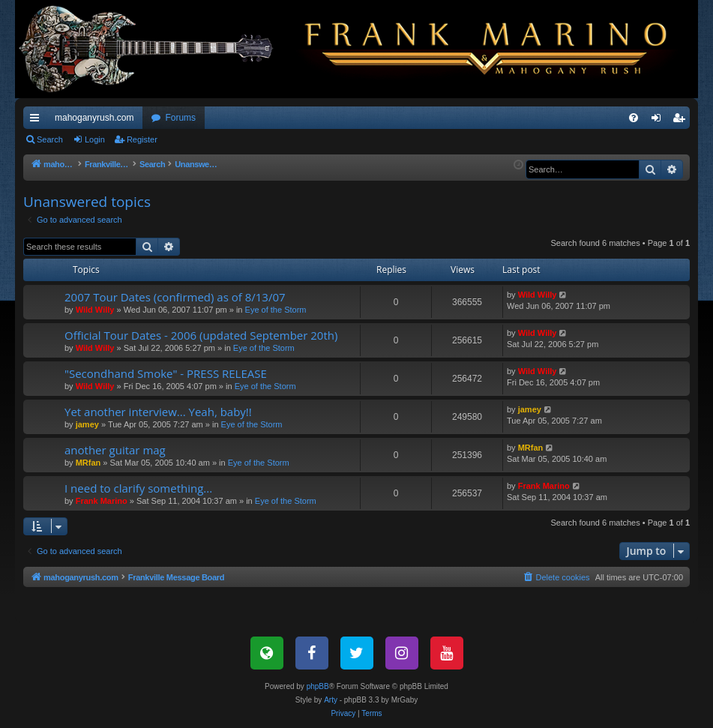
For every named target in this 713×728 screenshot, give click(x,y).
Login (95, 139)
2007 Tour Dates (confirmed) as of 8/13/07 (175, 297)
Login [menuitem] (659, 121)
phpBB (318, 686)
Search (50, 139)
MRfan (88, 463)
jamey (87, 424)
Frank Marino (102, 501)
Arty (331, 700)
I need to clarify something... (138, 488)
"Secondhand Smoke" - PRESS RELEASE (166, 373)
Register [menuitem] (682, 121)
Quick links (37, 121)
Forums (180, 118)
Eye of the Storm (276, 310)
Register (142, 139)
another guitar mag (115, 450)
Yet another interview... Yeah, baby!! (158, 412)
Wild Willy (95, 310)
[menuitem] (634, 118)
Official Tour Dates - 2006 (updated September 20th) (201, 335)
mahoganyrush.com (94, 118)
